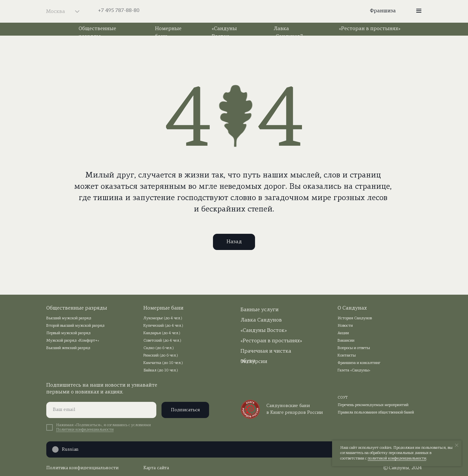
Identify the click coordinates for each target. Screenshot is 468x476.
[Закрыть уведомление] (457, 445)
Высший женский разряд (68, 348)
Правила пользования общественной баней (376, 413)
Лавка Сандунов (261, 320)
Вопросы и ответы (354, 348)
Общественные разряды (77, 308)
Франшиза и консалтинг (359, 363)
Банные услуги (260, 310)
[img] (234, 11)
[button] (419, 11)
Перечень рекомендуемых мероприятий (373, 405)
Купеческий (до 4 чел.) (163, 326)
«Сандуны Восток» (264, 331)
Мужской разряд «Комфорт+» (73, 341)
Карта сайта (156, 468)
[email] (101, 410)
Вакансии (346, 341)
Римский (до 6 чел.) (161, 356)
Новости (345, 326)
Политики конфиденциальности (85, 430)
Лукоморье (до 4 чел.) (163, 318)
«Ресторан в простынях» (370, 29)
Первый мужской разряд (68, 333)
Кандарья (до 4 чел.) (162, 333)
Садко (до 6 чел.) (159, 348)
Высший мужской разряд (69, 318)
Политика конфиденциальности (82, 468)
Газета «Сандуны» (354, 370)
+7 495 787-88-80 (119, 11)
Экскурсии (254, 362)
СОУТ (343, 398)
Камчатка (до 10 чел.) (163, 363)
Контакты (347, 356)
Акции (343, 333)
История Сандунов (355, 318)
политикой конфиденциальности (397, 459)
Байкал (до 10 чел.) (161, 370)
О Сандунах (352, 308)
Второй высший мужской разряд (75, 326)
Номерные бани (163, 308)
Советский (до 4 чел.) (162, 341)
